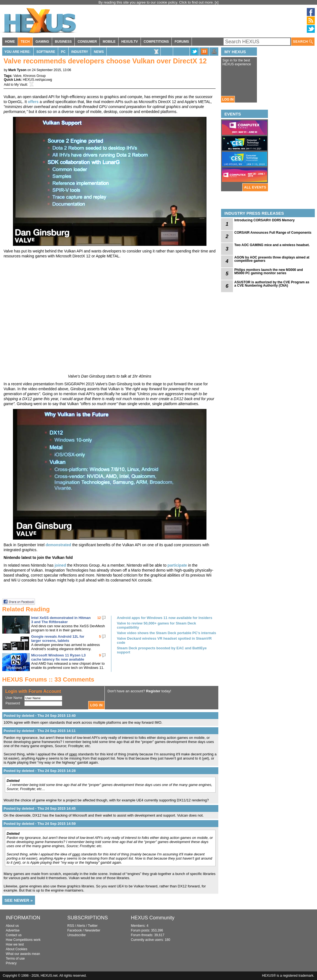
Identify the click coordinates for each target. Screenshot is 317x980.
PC (63, 52)
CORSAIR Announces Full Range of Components (273, 233)
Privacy (11, 963)
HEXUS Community (153, 918)
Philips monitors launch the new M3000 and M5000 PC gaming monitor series (269, 271)
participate (177, 565)
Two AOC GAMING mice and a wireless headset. (272, 245)
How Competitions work (23, 940)
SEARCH (303, 42)
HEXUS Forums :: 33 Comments (48, 679)
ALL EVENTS (255, 187)
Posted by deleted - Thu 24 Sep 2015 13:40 (40, 716)
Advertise (13, 930)
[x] (217, 2)
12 (99, 618)
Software (46, 52)
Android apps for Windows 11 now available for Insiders (165, 618)
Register (153, 691)
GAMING (42, 42)
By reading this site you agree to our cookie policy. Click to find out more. (157, 2)
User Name (14, 698)
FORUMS (182, 42)
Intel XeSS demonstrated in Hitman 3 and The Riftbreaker (61, 620)
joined (60, 565)
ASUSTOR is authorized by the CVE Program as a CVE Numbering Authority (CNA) (272, 284)
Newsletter (92, 930)
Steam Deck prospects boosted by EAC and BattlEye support (162, 650)
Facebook (75, 930)
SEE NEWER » (19, 900)
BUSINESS (63, 42)
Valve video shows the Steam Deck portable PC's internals (166, 633)
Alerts (81, 926)
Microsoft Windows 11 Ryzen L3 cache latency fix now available (58, 657)
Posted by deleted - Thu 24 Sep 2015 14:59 (40, 824)
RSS (71, 926)
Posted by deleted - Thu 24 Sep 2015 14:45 (40, 808)
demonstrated (59, 545)
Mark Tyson (17, 70)
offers (33, 102)
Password (13, 703)
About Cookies (17, 949)
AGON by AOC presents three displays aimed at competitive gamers (272, 259)
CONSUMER (87, 42)
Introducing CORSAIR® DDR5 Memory (264, 220)
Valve (17, 76)
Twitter (93, 926)
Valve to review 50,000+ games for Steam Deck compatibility (156, 625)
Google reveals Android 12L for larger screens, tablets (58, 639)
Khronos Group (34, 76)
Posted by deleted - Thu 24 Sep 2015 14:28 (40, 771)
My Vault (21, 85)
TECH (25, 42)
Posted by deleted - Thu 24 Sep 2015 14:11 (40, 731)
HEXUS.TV (130, 42)
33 (204, 52)
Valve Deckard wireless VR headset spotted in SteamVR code (164, 640)
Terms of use (15, 959)
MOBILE (109, 42)
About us (12, 926)
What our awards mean (23, 954)
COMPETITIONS (156, 42)
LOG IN (228, 99)
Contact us (14, 935)
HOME (10, 42)
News (99, 52)
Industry (80, 52)
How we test (15, 944)
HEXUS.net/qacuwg (37, 80)
